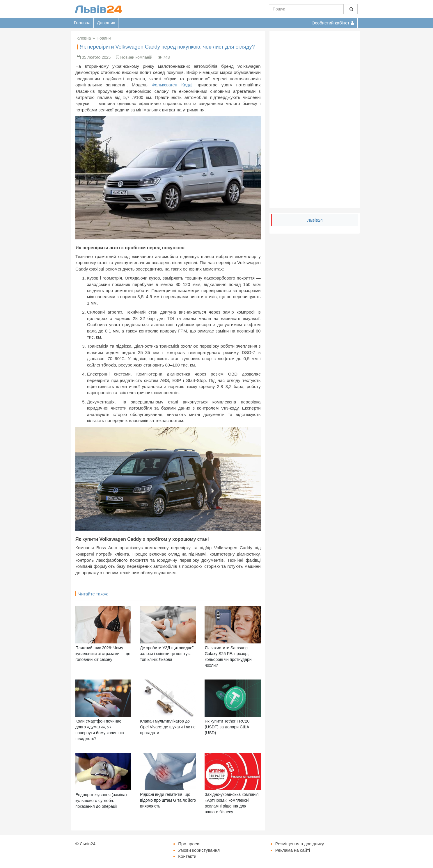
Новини (104, 38)
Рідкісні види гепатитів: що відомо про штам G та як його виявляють (168, 800)
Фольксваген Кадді (172, 85)
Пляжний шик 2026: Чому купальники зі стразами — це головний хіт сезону (103, 654)
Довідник (106, 23)
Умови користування (199, 850)
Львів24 (315, 220)
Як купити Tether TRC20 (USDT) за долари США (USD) (227, 727)
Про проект (189, 844)
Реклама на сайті (293, 850)
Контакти (187, 856)
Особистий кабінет (333, 23)
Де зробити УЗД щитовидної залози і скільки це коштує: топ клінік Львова (167, 654)
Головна (82, 23)
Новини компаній (136, 57)
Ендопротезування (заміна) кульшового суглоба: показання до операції (101, 801)
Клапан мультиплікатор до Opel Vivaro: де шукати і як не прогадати (168, 727)
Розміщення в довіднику (300, 844)
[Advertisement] (315, 120)
